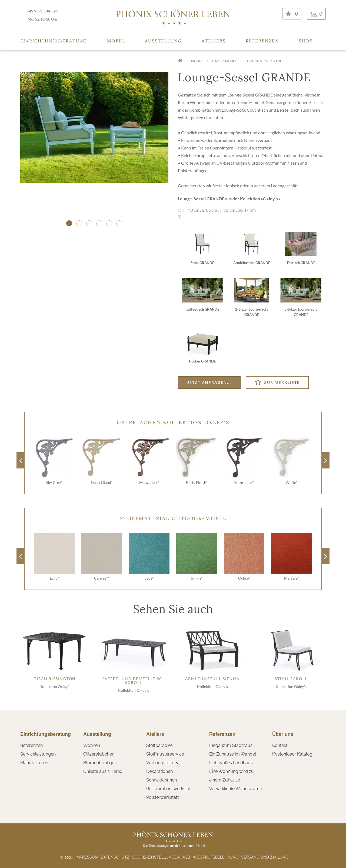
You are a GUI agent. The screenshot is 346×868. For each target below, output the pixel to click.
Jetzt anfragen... (209, 382)
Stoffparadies (159, 745)
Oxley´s (271, 199)
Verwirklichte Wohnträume (236, 789)
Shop (306, 41)
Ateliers (214, 41)
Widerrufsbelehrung (216, 857)
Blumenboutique (100, 763)
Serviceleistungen (38, 754)
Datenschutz (115, 857)
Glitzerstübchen (99, 754)
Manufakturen (34, 763)
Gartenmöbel (224, 61)
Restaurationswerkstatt (169, 789)
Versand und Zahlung (265, 857)
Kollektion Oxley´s (55, 686)
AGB (186, 857)
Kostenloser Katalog (292, 754)
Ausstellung (163, 41)
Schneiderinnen (162, 780)
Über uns (283, 734)
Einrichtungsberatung (54, 41)
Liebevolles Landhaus (231, 763)
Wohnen (92, 745)
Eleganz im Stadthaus (231, 745)
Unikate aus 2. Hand (103, 771)
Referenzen (262, 41)
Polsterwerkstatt (162, 797)
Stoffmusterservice (165, 754)
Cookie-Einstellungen (156, 857)
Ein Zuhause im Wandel (233, 754)
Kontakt (280, 745)
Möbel (116, 41)
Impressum (87, 857)
